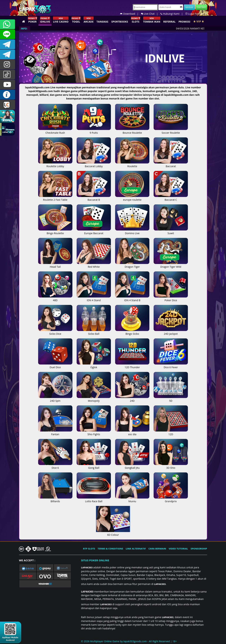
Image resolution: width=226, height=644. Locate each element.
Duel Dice (55, 365)
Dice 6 (55, 466)
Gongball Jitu (132, 466)
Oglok (94, 365)
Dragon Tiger (132, 265)
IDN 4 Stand (94, 298)
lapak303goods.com (135, 641)
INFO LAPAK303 (8, 95)
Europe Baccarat (94, 231)
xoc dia (132, 432)
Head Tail (55, 265)
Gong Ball (94, 466)
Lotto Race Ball (94, 499)
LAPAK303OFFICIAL (8, 44)
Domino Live (132, 231)
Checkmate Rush (55, 131)
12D (171, 432)
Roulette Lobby (55, 164)
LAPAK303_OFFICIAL (8, 54)
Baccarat (171, 164)
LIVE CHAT (8, 105)
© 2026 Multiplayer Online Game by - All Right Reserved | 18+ (129, 641)
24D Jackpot (171, 332)
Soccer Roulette (171, 131)
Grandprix (171, 499)
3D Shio (171, 466)
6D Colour (113, 533)
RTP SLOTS (89, 549)
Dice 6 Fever (171, 365)
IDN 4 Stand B (132, 298)
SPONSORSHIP (199, 549)
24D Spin (55, 399)
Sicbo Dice (55, 332)
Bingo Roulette (55, 231)
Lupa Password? (196, 14)
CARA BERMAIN (157, 549)
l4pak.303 (8, 64)
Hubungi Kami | (173, 14)
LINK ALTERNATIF (136, 549)
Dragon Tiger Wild (171, 265)
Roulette (132, 164)
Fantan (55, 432)
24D (132, 399)
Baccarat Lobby (94, 164)
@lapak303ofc (8, 75)
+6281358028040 (8, 24)
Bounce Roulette (132, 131)
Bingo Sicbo (132, 332)
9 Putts (94, 131)
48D (55, 298)
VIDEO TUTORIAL (178, 549)
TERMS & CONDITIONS (110, 549)
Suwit (171, 231)
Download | (130, 14)
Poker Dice (171, 298)
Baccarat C (171, 198)
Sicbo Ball (94, 332)
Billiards (55, 499)
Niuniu (132, 499)
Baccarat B (94, 198)
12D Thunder (132, 365)
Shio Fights (94, 432)
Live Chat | (151, 14)
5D (171, 399)
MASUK (189, 7)
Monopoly (94, 399)
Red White (94, 265)
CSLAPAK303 (8, 34)
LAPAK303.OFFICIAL (8, 85)
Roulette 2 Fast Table (55, 198)
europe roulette (132, 198)
